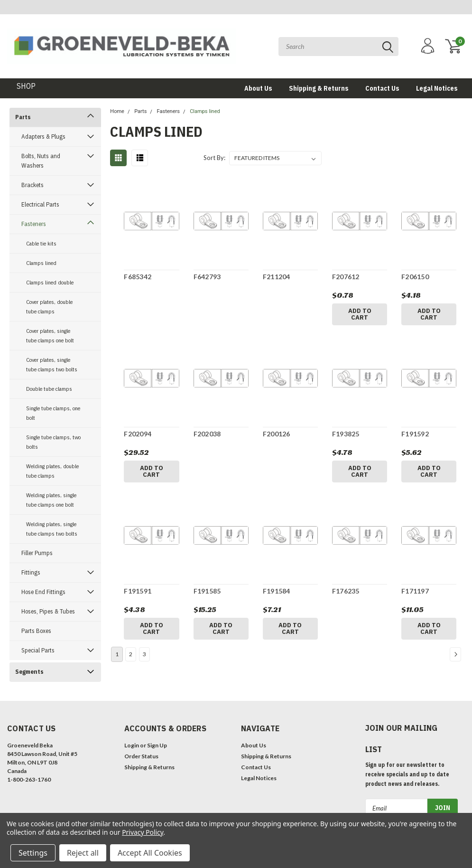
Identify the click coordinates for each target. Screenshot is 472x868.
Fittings (31, 572)
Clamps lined (41, 263)
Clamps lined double (50, 282)
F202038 (207, 434)
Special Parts (38, 650)
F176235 (346, 591)
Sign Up (157, 745)
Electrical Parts (40, 204)
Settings (33, 853)
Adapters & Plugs (43, 137)
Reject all (83, 853)
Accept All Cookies (150, 853)
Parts (23, 117)
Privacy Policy (143, 832)
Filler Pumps (37, 553)
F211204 (277, 277)
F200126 (277, 434)
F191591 (138, 591)
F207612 (346, 277)
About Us (258, 88)
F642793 (207, 277)
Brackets (32, 185)
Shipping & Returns (319, 88)
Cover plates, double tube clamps (49, 307)
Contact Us (382, 88)
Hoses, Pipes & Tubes (48, 611)
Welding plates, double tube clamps (52, 471)
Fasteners (34, 224)
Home (117, 111)
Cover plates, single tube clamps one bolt (50, 335)
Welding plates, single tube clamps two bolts (52, 529)
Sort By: (214, 158)
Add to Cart (360, 314)
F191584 (277, 591)
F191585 (207, 591)
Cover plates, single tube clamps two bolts (52, 364)
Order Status (141, 756)
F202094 (138, 434)
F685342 (138, 277)
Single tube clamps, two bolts (53, 442)
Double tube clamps (49, 389)
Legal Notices (437, 88)
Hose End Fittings (43, 592)
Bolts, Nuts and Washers (41, 161)
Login (132, 745)
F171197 (415, 591)
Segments (29, 672)
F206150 (415, 277)
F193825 (346, 434)
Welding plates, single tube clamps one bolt (51, 500)
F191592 (415, 434)
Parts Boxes (36, 631)
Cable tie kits (41, 243)
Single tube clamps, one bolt (53, 413)
